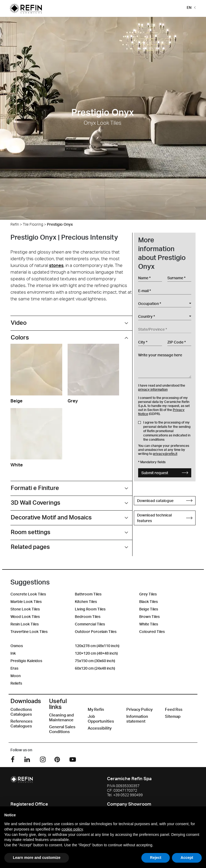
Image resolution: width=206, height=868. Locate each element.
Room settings (31, 532)
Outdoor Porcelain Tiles (96, 631)
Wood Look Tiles (25, 616)
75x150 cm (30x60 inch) (95, 661)
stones (56, 265)
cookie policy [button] (72, 829)
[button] (190, 7)
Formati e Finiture (35, 488)
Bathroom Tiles (88, 594)
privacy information (153, 389)
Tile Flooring (33, 224)
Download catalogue (165, 501)
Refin (15, 224)
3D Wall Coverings (36, 502)
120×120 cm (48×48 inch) (96, 653)
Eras (14, 668)
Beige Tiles (149, 609)
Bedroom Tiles (88, 616)
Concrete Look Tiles (28, 594)
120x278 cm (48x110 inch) (97, 646)
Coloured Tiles (152, 631)
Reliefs (16, 683)
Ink (13, 653)
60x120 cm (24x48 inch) (95, 668)
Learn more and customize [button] (37, 858)
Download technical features (165, 518)
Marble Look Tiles (26, 601)
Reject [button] (156, 858)
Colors (20, 337)
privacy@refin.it (165, 454)
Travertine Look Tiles (29, 631)
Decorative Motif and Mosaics (51, 517)
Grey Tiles (148, 594)
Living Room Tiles (90, 609)
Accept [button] (187, 858)
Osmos (17, 646)
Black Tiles (148, 601)
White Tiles (149, 624)
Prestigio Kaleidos (26, 661)
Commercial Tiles (90, 624)
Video (19, 322)
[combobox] (165, 304)
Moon (16, 676)
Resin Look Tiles (25, 624)
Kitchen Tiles (86, 601)
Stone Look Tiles (25, 609)
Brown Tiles (149, 616)
